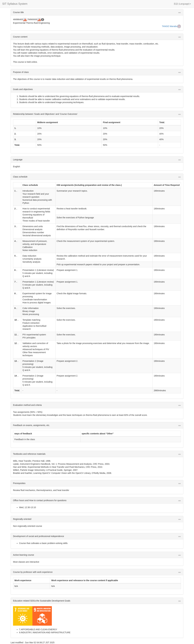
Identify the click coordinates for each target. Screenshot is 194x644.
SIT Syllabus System (15, 4)
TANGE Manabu (170, 26)
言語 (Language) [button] (182, 4)
